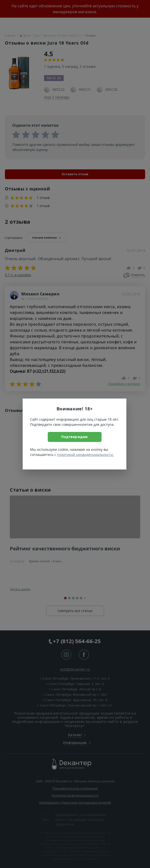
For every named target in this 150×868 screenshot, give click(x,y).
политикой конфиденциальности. (85, 455)
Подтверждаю (75, 437)
